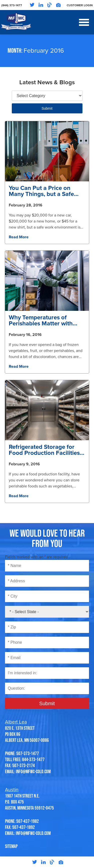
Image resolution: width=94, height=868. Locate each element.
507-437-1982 (28, 821)
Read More (19, 237)
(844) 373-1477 (12, 5)
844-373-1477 (33, 759)
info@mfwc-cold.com (33, 771)
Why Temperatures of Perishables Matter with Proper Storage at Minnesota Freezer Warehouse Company (41, 321)
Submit (47, 108)
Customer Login (80, 5)
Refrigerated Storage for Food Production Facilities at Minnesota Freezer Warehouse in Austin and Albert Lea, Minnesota (44, 450)
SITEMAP (11, 846)
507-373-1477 (28, 753)
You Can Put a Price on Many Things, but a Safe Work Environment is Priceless (41, 191)
